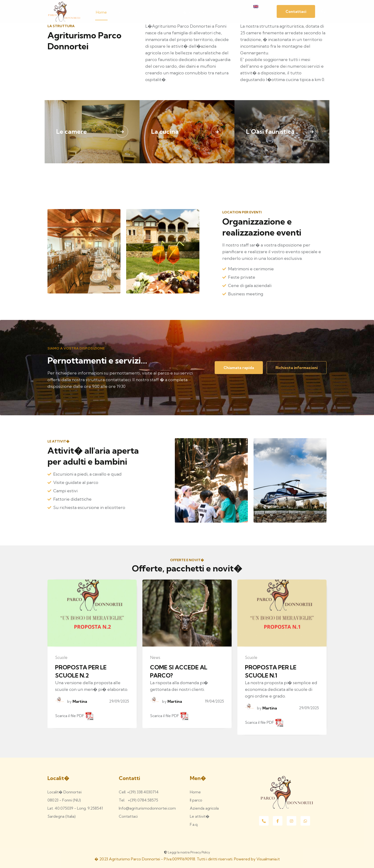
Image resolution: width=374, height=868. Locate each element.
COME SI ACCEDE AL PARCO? (179, 671)
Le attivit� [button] (179, 12)
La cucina (165, 131)
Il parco (120, 12)
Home (101, 12)
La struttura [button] (146, 12)
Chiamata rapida (239, 368)
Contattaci (234, 12)
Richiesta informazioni (297, 368)
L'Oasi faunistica (270, 131)
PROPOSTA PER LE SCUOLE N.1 (271, 671)
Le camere (71, 131)
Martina (79, 701)
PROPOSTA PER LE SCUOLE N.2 (81, 671)
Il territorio (208, 12)
